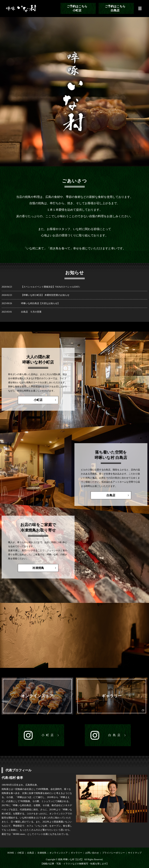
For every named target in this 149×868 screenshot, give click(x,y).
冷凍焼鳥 (30, 568)
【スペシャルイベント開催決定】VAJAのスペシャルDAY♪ (51, 287)
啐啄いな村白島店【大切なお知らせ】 (40, 303)
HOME (11, 853)
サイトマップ (135, 853)
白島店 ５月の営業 (31, 312)
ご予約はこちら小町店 (77, 8)
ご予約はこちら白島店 (115, 8)
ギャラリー (77, 853)
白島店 (119, 495)
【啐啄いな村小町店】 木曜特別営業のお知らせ (45, 295)
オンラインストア (59, 853)
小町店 (30, 400)
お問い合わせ (92, 853)
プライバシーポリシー (113, 853)
